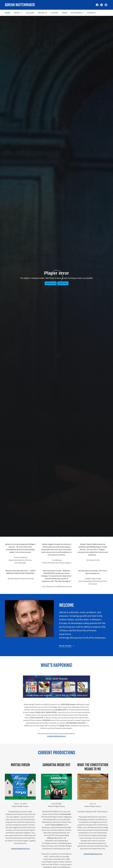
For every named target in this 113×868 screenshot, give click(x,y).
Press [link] (65, 13)
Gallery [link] (30, 13)
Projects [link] (42, 13)
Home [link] (8, 13)
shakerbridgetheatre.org (56, 736)
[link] (31, 5)
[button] (18, 13)
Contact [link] (92, 13)
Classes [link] (55, 13)
